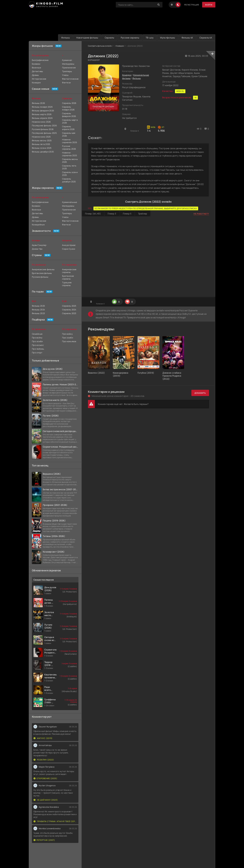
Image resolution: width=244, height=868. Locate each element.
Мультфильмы (168, 38)
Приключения (69, 68)
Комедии (120, 46)
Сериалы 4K (206, 38)
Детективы (38, 71)
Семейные (37, 334)
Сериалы (109, 38)
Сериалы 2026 (69, 103)
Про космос (38, 345)
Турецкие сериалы (67, 284)
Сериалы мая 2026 (69, 134)
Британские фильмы (42, 273)
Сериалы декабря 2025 (69, 180)
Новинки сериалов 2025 (70, 154)
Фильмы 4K (187, 38)
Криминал (67, 60)
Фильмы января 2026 (42, 107)
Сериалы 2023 (69, 313)
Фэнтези (66, 83)
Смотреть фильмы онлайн (100, 46)
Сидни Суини (69, 249)
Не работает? (201, 214)
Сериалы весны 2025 (70, 161)
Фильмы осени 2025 (42, 148)
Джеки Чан (37, 249)
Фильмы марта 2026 (42, 114)
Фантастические (70, 79)
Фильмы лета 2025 (41, 144)
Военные (36, 68)
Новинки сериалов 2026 (70, 141)
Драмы (35, 75)
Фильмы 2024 (38, 310)
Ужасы (65, 75)
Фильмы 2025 (38, 306)
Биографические (40, 60)
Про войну (37, 338)
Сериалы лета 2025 (69, 167)
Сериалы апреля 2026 (68, 128)
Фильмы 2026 (38, 103)
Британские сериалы (68, 277)
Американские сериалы (69, 271)
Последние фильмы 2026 (44, 126)
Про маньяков (69, 341)
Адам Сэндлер (39, 245)
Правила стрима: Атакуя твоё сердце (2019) (55, 821)
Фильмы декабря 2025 (43, 152)
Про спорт (37, 353)
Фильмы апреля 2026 (42, 118)
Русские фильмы (40, 277)
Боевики (36, 64)
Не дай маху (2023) (46, 800)
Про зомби (37, 341)
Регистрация (192, 5)
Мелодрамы (68, 64)
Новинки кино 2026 (41, 122)
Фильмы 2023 (38, 313)
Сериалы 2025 (69, 306)
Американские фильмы (43, 269)
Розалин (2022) (44, 760)
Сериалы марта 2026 (70, 121)
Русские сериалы (130, 38)
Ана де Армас (69, 245)
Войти (209, 5)
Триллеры (67, 71)
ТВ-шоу (150, 38)
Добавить (200, 393)
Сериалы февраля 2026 (69, 115)
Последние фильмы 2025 (44, 133)
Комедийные (38, 225)
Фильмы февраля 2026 (43, 111)
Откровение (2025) (45, 778)
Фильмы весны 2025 (42, 140)
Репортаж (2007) (44, 840)
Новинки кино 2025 (41, 137)
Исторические (39, 79)
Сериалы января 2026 (68, 108)
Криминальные (70, 202)
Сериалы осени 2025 (70, 174)
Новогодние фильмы (87, 38)
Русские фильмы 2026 (43, 129)
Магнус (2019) (43, 738)
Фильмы (66, 38)
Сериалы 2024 (69, 310)
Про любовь (38, 349)
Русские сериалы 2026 (69, 147)
